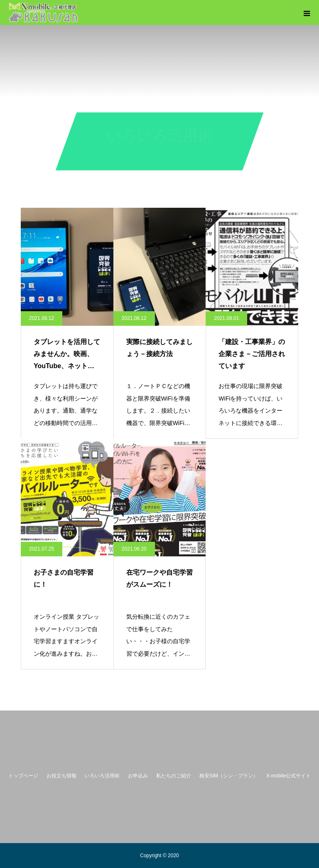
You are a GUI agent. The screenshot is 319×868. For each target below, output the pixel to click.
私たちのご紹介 (174, 776)
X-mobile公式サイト (288, 776)
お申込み (138, 776)
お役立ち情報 (61, 776)
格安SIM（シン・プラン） (229, 776)
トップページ (23, 776)
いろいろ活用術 (102, 776)
